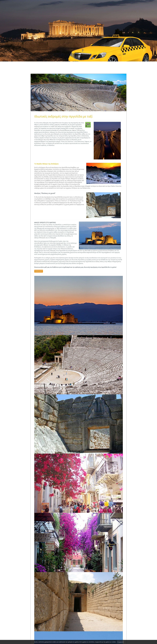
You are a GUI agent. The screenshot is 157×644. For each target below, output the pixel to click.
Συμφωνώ (120, 642)
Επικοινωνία (39, 271)
